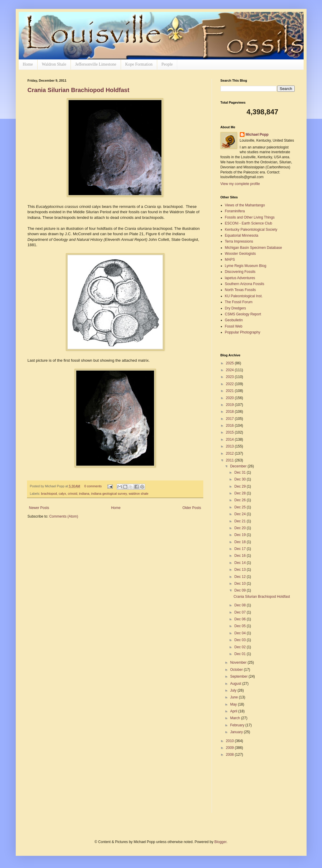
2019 (230, 405)
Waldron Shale (54, 64)
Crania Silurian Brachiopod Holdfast (78, 90)
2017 (230, 419)
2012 (230, 453)
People (167, 64)
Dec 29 (241, 486)
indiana (84, 494)
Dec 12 (241, 577)
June (234, 697)
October (237, 670)
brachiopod (49, 494)
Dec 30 (241, 479)
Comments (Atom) (64, 516)
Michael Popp (257, 135)
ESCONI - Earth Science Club (249, 223)
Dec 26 (241, 500)
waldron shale (138, 494)
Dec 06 (241, 619)
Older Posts (192, 508)
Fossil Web (234, 326)
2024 (230, 370)
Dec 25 (241, 507)
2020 (230, 398)
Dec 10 (241, 584)
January (237, 732)
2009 (230, 748)
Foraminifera (235, 211)
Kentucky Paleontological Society (251, 230)
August (236, 684)
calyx (62, 494)
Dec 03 (241, 640)
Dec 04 (241, 633)
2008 (230, 755)
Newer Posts (39, 508)
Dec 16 (241, 556)
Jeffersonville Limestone (96, 64)
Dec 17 (241, 549)
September (239, 676)
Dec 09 (241, 590)
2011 (230, 460)
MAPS (230, 260)
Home (28, 64)
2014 (230, 439)
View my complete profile (240, 184)
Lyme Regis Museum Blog (246, 266)
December (239, 466)
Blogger (220, 842)
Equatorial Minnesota (242, 235)
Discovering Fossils (240, 272)
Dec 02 (241, 647)
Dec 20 (241, 528)
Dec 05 (241, 626)
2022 (230, 384)
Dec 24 (241, 514)
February (238, 725)
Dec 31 (241, 472)
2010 (230, 741)
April (234, 711)
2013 (230, 446)
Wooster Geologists (241, 254)
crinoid (72, 494)
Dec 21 (241, 521)
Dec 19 (241, 535)
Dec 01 (241, 654)
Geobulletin (234, 320)
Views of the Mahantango (245, 205)
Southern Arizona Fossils (245, 284)
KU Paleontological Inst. (244, 296)
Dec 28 (241, 493)
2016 (230, 426)
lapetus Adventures (240, 278)
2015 (230, 432)
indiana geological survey (109, 494)
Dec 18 (241, 542)
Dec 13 (241, 570)
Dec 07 (241, 612)
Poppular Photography (243, 332)
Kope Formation (139, 64)
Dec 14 (241, 563)
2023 (230, 377)
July (234, 690)
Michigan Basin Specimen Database (254, 248)
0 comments (93, 486)
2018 (230, 412)
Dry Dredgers (235, 308)
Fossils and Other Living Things (250, 217)
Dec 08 (241, 605)
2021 (230, 391)
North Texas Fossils (240, 290)
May (234, 704)
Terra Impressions (239, 241)
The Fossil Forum (239, 302)
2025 (230, 363)
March (235, 718)
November (239, 663)
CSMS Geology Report (243, 314)
